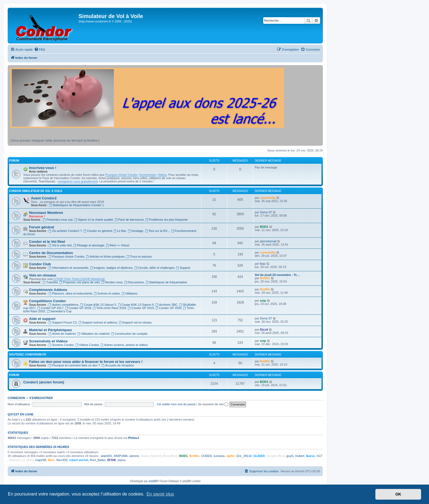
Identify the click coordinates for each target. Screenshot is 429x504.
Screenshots (148, 175)
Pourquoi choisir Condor (121, 175)
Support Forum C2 (63, 322)
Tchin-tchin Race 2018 (109, 308)
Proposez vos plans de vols (79, 282)
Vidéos (162, 175)
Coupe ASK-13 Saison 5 (98, 305)
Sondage (136, 231)
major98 (40, 460)
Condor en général (98, 231)
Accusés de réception (118, 365)
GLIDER (259, 456)
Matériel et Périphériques (50, 330)
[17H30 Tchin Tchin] (66, 279)
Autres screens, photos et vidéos (124, 345)
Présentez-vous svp (58, 220)
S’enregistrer (41, 398)
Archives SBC (166, 305)
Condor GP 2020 (168, 308)
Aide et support (42, 319)
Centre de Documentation (51, 253)
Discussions (134, 282)
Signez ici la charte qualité (94, 220)
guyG (290, 456)
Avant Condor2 (44, 198)
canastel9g (268, 198)
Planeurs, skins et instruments (71, 293)
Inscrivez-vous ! (43, 168)
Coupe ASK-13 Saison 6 (136, 305)
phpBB (153, 481)
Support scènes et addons (98, 322)
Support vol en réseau (135, 322)
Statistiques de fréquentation (166, 282)
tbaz (263, 264)
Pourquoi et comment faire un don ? (74, 365)
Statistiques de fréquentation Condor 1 (76, 205)
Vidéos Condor (87, 345)
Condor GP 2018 (78, 308)
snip (263, 301)
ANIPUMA (121, 456)
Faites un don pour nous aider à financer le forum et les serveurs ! (86, 362)
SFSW (111, 460)
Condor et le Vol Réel (47, 242)
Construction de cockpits (129, 334)
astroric (134, 456)
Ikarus (310, 456)
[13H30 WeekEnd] (92, 279)
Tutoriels (50, 282)
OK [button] (398, 494)
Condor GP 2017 (50, 308)
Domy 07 (266, 212)
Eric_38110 (244, 456)
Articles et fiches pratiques (105, 257)
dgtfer (231, 456)
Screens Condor (61, 345)
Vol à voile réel (60, 245)
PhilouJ (134, 438)
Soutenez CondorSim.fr (28, 355)
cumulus (219, 456)
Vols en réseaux (43, 275)
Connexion (16, 398)
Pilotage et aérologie (89, 245)
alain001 (107, 456)
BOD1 (264, 227)
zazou (121, 460)
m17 (319, 456)
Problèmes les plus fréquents (166, 220)
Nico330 (62, 460)
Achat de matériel (62, 334)
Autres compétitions (64, 305)
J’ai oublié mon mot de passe (176, 404)
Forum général (42, 227)
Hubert (300, 456)
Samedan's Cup (59, 311)
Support (183, 268)
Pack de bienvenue (129, 220)
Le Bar (120, 231)
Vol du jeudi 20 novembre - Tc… (277, 275)
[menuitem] (40, 49)
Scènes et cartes (107, 293)
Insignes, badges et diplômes (111, 268)
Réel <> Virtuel (118, 245)
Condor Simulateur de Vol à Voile (36, 191)
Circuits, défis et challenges (154, 268)
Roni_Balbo (98, 460)
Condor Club (40, 264)
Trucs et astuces (139, 257)
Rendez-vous (112, 282)
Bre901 (265, 278)
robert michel (79, 460)
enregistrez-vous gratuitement (78, 181)
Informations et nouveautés (69, 268)
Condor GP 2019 (141, 308)
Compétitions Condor (47, 301)
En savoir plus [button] (160, 494)
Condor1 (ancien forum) (44, 382)
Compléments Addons (48, 290)
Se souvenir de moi (213, 404)
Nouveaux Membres (46, 213)
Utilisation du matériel (93, 334)
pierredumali (268, 241)
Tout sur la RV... (157, 231)
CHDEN (206, 456)
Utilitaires (129, 293)
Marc (51, 460)
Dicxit (264, 330)
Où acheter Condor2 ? (65, 231)
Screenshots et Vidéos (48, 341)
